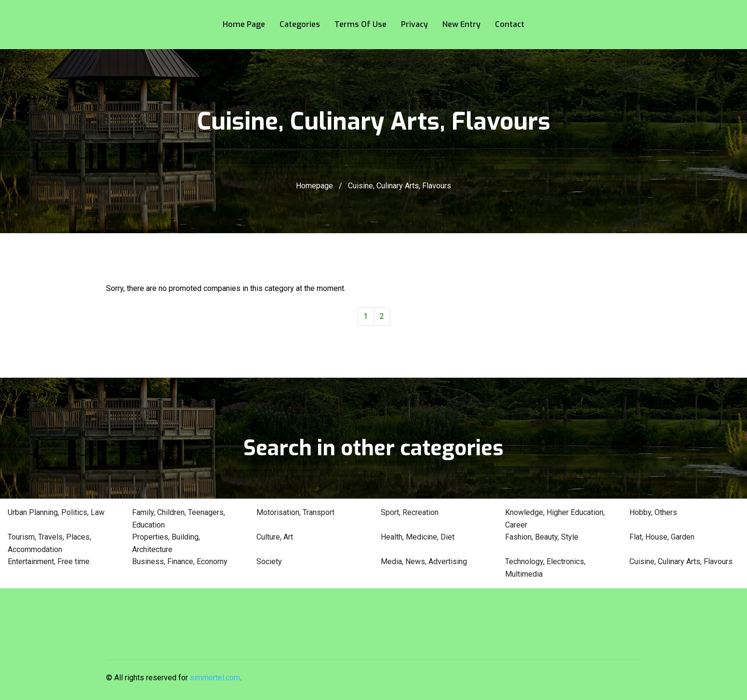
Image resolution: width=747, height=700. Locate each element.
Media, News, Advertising (424, 561)
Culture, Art (275, 537)
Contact (510, 24)
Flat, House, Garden (662, 537)
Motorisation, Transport (295, 512)
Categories (300, 24)
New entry (461, 24)
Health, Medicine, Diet (418, 537)
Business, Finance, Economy (180, 561)
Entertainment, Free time (49, 561)
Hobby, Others (653, 512)
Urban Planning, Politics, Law (56, 512)
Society (269, 561)
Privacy (414, 24)
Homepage (314, 186)
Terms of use (360, 24)
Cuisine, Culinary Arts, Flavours (681, 561)
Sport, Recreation (410, 512)
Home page (244, 24)
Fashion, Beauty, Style (542, 537)
